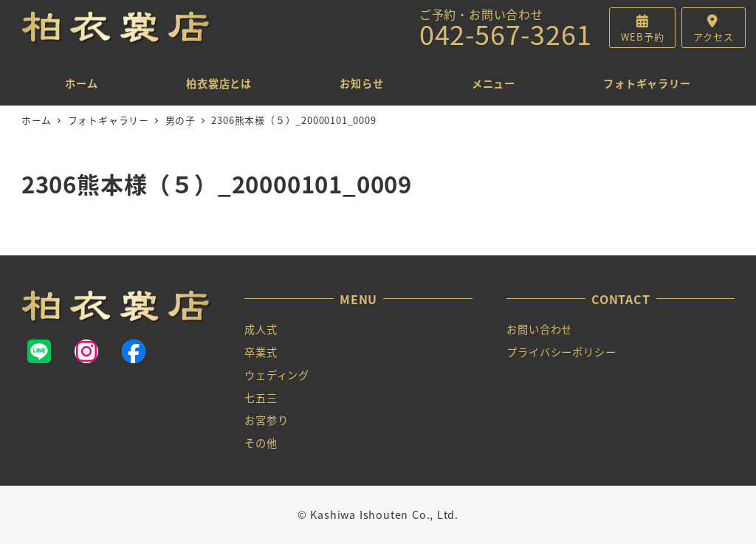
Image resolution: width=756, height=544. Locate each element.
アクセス (713, 37)
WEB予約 (642, 37)
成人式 (261, 329)
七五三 (261, 398)
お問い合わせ (539, 329)
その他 (261, 443)
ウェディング (277, 375)
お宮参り (266, 420)
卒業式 (261, 352)
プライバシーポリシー (561, 352)
